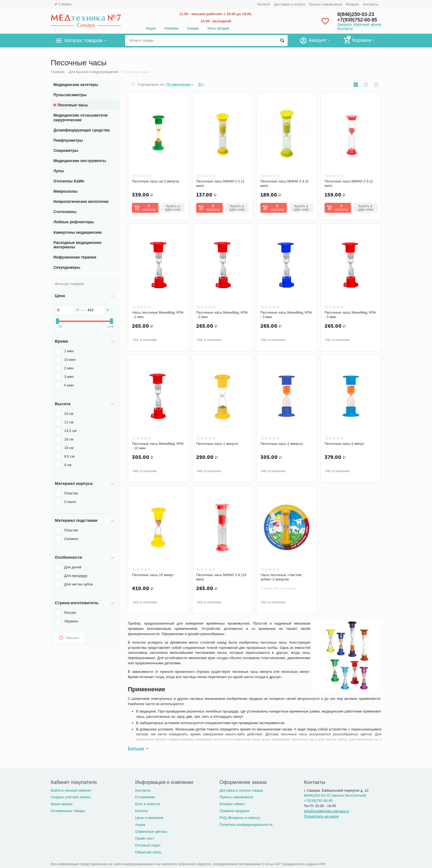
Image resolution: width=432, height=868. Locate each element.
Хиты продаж (218, 28)
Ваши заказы (62, 804)
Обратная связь (148, 852)
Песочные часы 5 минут (345, 444)
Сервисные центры (151, 831)
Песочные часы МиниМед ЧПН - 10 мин (158, 446)
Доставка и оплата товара (241, 790)
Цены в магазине (149, 818)
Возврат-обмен (232, 804)
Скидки (193, 28)
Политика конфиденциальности (246, 825)
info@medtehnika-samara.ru (326, 811)
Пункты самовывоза (326, 4)
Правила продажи (235, 811)
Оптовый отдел (148, 845)
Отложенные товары (68, 811)
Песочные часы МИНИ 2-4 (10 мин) (221, 577)
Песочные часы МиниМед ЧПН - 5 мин (350, 315)
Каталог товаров (83, 41)
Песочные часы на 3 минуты (156, 181)
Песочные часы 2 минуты (282, 444)
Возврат (353, 4)
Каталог (264, 4)
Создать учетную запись (71, 797)
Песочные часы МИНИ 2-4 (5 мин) (284, 183)
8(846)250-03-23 (356, 14)
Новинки (171, 28)
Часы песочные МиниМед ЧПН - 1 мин (158, 315)
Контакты (371, 4)
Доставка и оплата (290, 4)
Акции (151, 28)
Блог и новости (148, 804)
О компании (145, 797)
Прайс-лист (145, 838)
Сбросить (69, 638)
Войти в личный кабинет (71, 790)
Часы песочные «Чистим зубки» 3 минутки (281, 577)
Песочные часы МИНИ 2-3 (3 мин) (349, 183)
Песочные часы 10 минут (153, 575)
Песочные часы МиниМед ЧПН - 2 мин (222, 315)
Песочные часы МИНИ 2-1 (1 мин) (220, 183)
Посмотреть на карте (321, 816)
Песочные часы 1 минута (217, 444)
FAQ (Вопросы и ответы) (240, 818)
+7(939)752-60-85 (357, 20)
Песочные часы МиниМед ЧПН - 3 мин (286, 315)
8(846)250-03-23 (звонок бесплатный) (335, 795)
